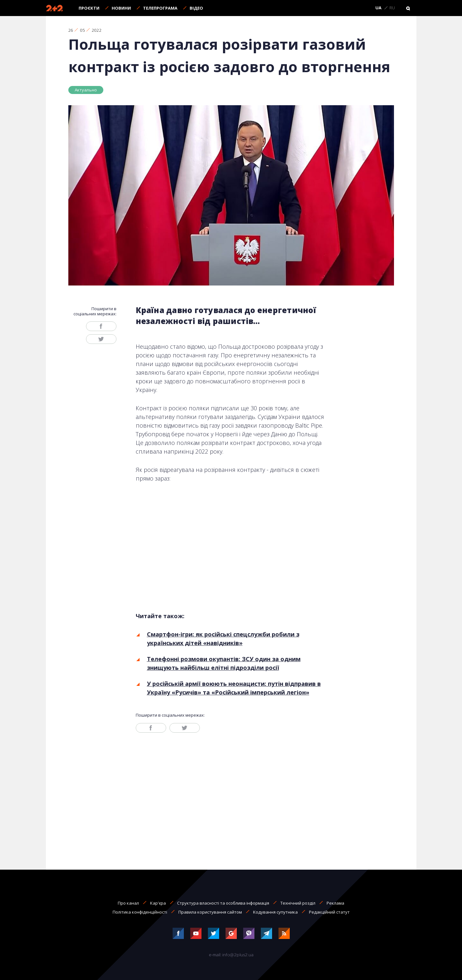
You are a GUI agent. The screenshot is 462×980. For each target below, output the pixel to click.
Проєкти (89, 8)
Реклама (335, 903)
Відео (196, 8)
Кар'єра (158, 903)
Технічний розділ (298, 903)
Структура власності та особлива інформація (223, 903)
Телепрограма (160, 8)
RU (392, 8)
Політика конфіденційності (140, 912)
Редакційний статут (329, 912)
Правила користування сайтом (210, 912)
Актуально (86, 90)
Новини (121, 8)
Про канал (128, 903)
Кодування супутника (275, 912)
